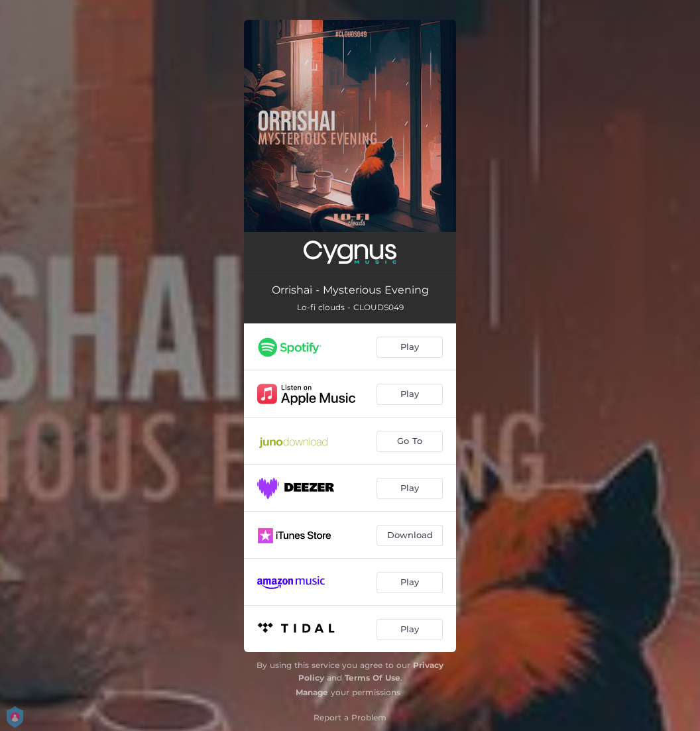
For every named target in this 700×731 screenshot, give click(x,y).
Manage (312, 692)
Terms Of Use (373, 678)
